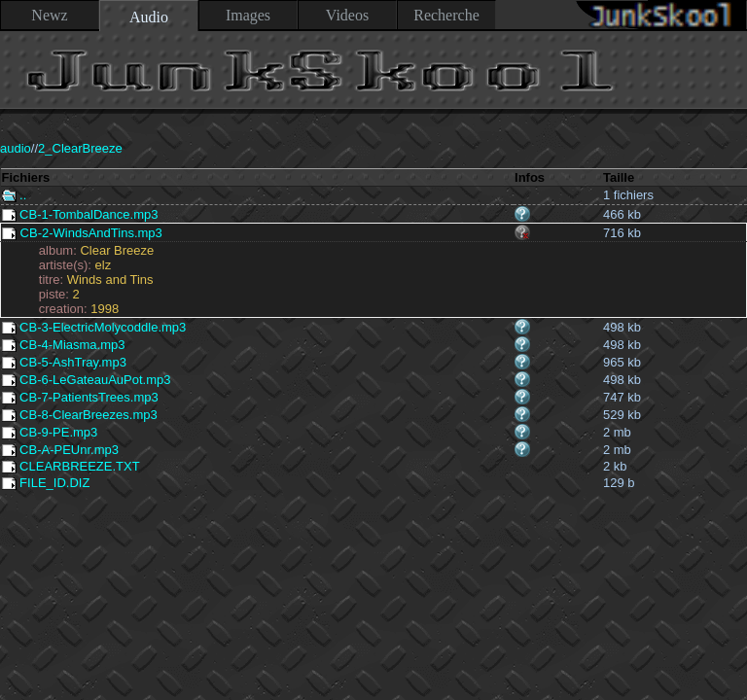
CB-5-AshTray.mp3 (64, 362)
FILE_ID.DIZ (46, 483)
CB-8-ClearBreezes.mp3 (80, 415)
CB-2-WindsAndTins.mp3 (82, 233)
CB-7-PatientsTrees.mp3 (80, 397)
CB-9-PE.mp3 (50, 432)
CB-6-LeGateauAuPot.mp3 (87, 380)
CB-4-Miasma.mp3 (64, 345)
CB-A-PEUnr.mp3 (60, 450)
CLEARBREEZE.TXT (71, 466)
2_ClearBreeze (80, 148)
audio (16, 148)
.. (15, 195)
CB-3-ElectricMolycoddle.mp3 (94, 327)
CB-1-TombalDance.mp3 (80, 214)
